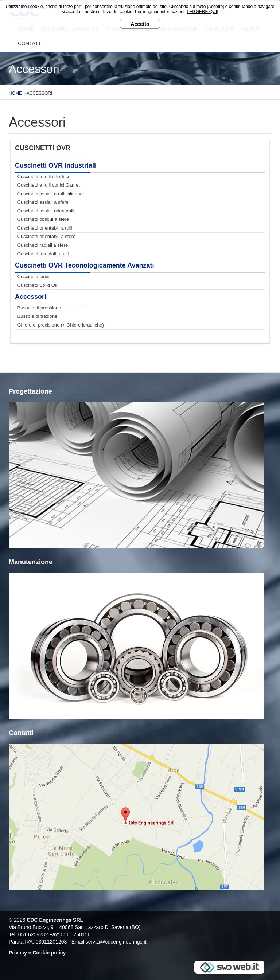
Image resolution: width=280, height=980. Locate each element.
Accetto (140, 24)
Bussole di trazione (38, 316)
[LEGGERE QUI (201, 12)
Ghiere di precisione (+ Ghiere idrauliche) (61, 325)
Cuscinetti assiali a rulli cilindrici (50, 194)
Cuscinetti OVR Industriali (55, 165)
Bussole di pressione (39, 308)
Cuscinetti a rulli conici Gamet (49, 185)
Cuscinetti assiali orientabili (46, 211)
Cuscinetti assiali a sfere (43, 202)
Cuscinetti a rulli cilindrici (43, 177)
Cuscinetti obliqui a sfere (43, 219)
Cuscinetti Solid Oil (37, 285)
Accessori (31, 297)
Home (15, 93)
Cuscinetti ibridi (34, 276)
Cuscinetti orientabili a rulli (45, 228)
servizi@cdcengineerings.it (116, 942)
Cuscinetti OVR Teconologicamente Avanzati (84, 265)
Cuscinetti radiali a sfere (43, 245)
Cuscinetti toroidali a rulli (43, 254)
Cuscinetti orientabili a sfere (47, 236)
